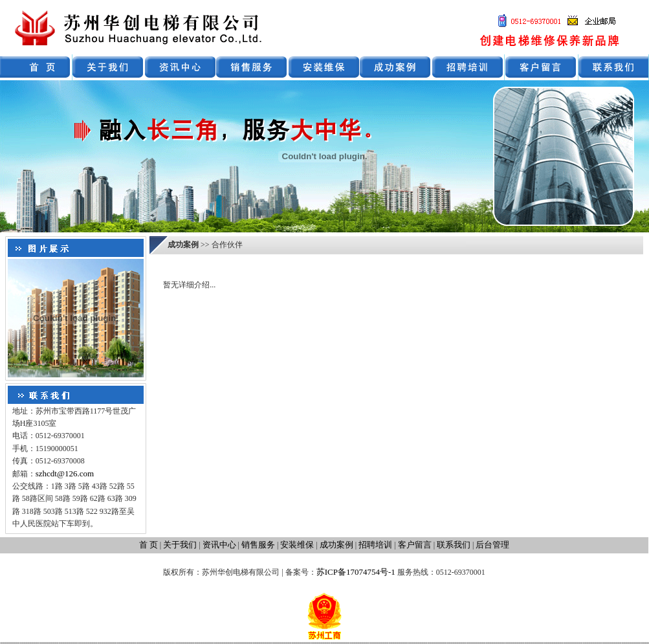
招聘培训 (375, 545)
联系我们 (454, 545)
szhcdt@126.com (65, 473)
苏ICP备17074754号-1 (356, 572)
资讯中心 (219, 545)
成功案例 (336, 545)
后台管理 (492, 545)
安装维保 (297, 545)
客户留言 (415, 545)
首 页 (148, 545)
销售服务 (258, 545)
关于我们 (180, 545)
